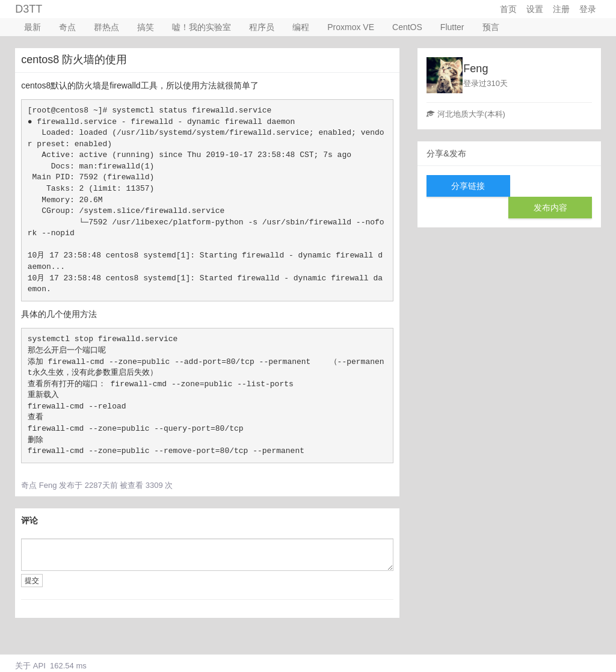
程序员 (262, 27)
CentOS (407, 27)
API (39, 666)
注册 (561, 9)
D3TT (29, 9)
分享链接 (468, 186)
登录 (588, 9)
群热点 (106, 27)
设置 (535, 9)
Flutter (452, 27)
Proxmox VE (351, 27)
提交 (32, 581)
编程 (301, 27)
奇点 (67, 27)
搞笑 (146, 27)
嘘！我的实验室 (202, 27)
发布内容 (550, 208)
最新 (32, 27)
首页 (508, 9)
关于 (23, 666)
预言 (491, 27)
